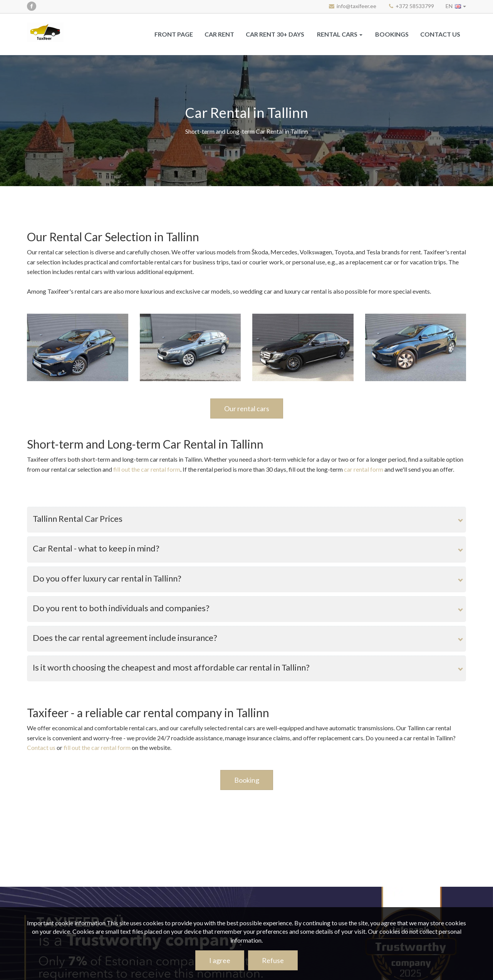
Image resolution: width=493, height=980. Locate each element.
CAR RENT (219, 34)
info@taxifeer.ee (356, 6)
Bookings (392, 34)
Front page (174, 34)
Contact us (440, 34)
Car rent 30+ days (275, 34)
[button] (456, 6)
